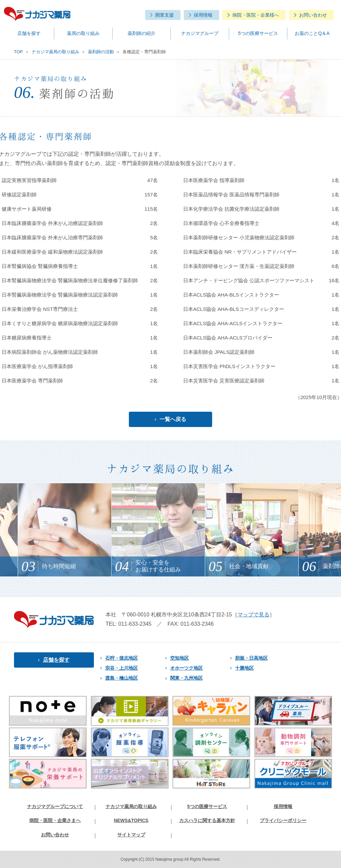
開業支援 (165, 15)
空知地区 (177, 658)
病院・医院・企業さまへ (55, 820)
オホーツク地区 (184, 668)
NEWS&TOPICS (131, 820)
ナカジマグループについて (55, 806)
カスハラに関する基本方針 (207, 820)
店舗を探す (29, 33)
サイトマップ (131, 835)
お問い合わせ (313, 15)
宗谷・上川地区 (119, 668)
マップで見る (253, 615)
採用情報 (203, 15)
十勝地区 (242, 668)
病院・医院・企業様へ (256, 15)
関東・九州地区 (184, 678)
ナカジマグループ (200, 33)
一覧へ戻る (170, 419)
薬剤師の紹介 (142, 33)
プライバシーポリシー (283, 820)
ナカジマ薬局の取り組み (131, 806)
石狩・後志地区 (119, 658)
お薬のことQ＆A (312, 33)
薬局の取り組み (83, 33)
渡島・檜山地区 (119, 678)
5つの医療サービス (258, 33)
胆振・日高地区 (249, 658)
